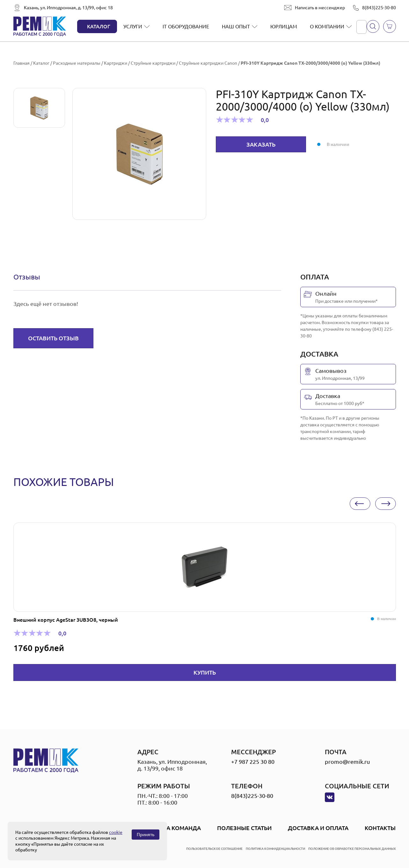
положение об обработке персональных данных (352, 849)
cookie (116, 832)
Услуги (133, 26)
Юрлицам (284, 26)
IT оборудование (186, 26)
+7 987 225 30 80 (253, 762)
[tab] (27, 277)
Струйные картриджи (153, 63)
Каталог (99, 26)
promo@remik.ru (347, 762)
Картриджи (116, 63)
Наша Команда (177, 828)
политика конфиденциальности (275, 849)
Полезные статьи (244, 828)
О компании (327, 26)
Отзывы (27, 277)
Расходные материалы (77, 63)
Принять (146, 835)
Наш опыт (236, 26)
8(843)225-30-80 (379, 8)
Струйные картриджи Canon (208, 63)
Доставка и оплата (318, 828)
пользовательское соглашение (214, 849)
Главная (22, 63)
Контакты (380, 828)
